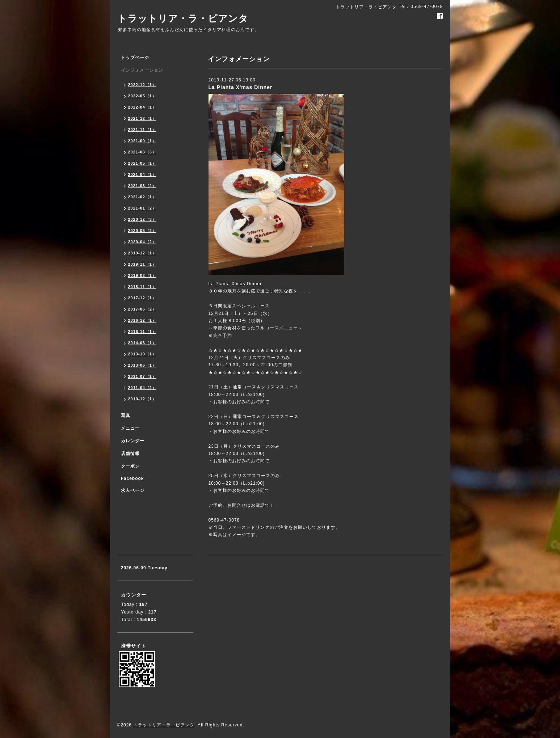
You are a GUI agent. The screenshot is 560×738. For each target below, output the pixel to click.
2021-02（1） (142, 197)
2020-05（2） (142, 231)
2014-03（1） (142, 343)
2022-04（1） (142, 107)
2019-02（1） (142, 275)
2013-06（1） (142, 365)
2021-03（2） (142, 186)
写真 (126, 416)
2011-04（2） (142, 388)
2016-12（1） (142, 320)
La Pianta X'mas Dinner (241, 87)
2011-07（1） (142, 376)
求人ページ (133, 490)
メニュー (130, 428)
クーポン (130, 466)
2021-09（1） (142, 141)
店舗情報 (130, 454)
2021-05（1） (142, 163)
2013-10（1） (142, 354)
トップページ (135, 58)
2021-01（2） (142, 208)
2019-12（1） (142, 253)
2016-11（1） (142, 332)
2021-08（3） (142, 152)
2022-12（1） (142, 85)
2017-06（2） (142, 309)
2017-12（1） (142, 298)
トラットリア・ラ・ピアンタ (183, 18)
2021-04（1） (142, 174)
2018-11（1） (142, 287)
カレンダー (133, 441)
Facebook (132, 478)
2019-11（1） (142, 264)
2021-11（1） (142, 130)
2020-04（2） (142, 242)
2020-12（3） (142, 219)
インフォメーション (142, 70)
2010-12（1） (142, 399)
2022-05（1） (142, 96)
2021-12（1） (142, 118)
